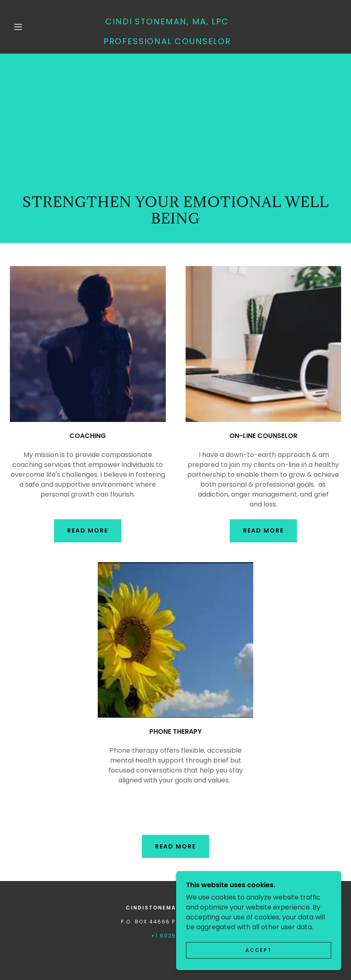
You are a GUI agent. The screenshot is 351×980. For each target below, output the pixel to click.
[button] (18, 27)
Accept (259, 950)
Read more (263, 530)
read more (175, 846)
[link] (167, 42)
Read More (88, 530)
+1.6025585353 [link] (175, 936)
